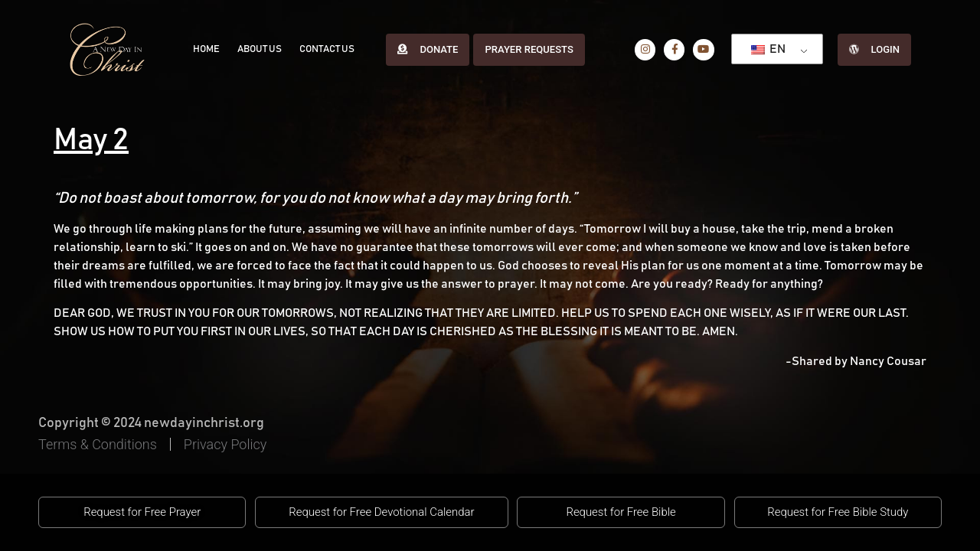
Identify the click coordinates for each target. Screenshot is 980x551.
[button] (142, 513)
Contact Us (321, 49)
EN (765, 49)
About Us (256, 49)
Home (205, 49)
